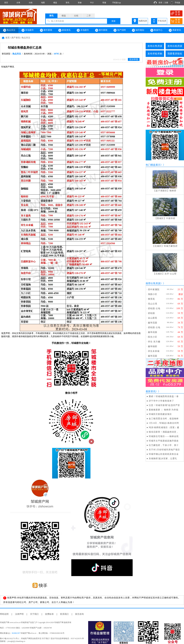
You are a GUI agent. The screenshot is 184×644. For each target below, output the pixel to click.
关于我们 (34, 614)
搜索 (113, 21)
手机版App (117, 3)
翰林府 (173, 191)
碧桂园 (151, 313)
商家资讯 (175, 30)
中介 (92, 3)
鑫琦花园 (153, 323)
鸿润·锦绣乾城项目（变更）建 (164, 427)
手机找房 (162, 21)
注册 (166, 3)
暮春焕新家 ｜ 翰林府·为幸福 (164, 410)
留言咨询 (79, 614)
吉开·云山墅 (171, 274)
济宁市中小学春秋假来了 (161, 401)
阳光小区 (153, 337)
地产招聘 (120, 30)
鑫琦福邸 (153, 346)
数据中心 (156, 30)
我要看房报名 (175, 54)
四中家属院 (154, 289)
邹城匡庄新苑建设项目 (160, 414)
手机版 (177, 3)
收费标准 (49, 614)
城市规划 (138, 30)
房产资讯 (16, 38)
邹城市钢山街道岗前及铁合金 (164, 454)
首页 (6, 3)
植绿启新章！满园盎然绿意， (164, 432)
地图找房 (143, 21)
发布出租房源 (175, 46)
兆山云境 (153, 304)
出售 (18, 3)
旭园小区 (153, 294)
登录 (160, 3)
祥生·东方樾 (154, 342)
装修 (80, 3)
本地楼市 (28, 30)
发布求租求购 (155, 54)
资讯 (67, 3)
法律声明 (19, 614)
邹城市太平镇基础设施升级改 (164, 441)
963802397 (16, 633)
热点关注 (9, 30)
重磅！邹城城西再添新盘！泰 (164, 396)
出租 (31, 3)
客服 (104, 3)
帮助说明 (4, 614)
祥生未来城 (154, 351)
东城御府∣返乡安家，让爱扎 (163, 459)
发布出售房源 (155, 46)
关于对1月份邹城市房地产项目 (164, 450)
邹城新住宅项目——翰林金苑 (164, 436)
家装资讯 (64, 30)
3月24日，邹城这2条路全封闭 (164, 423)
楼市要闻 (46, 30)
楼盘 (55, 3)
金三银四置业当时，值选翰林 (164, 419)
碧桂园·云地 (154, 308)
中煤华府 (171, 218)
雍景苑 (151, 299)
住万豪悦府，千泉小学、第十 (164, 445)
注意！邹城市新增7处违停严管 (164, 405)
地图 (43, 3)
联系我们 (64, 614)
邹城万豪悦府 (171, 246)
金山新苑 (153, 318)
